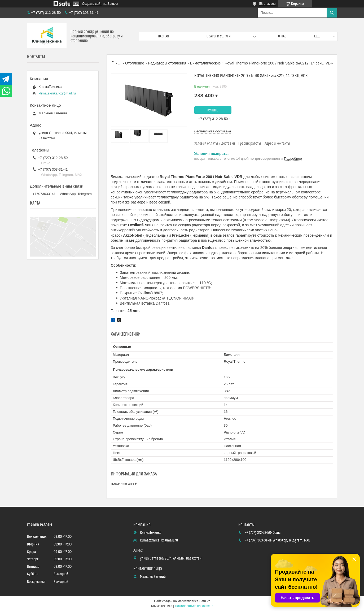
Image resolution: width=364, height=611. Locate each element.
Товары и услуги (218, 36)
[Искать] (332, 13)
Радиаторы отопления (167, 63)
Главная (163, 36)
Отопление (135, 63)
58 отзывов (267, 4)
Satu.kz (205, 601)
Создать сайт (92, 4)
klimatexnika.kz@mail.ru (57, 93)
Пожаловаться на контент (194, 606)
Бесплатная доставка (213, 131)
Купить (213, 110)
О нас (282, 36)
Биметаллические (205, 63)
